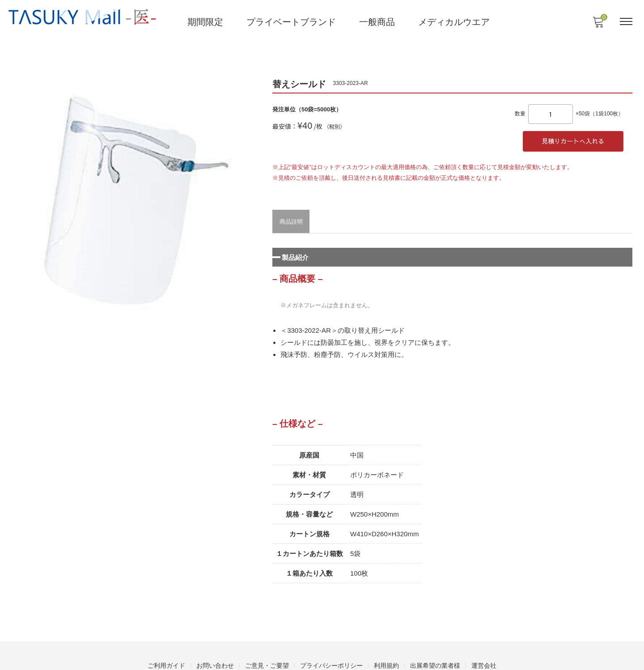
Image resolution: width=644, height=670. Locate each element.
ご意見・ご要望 (267, 646)
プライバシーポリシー (331, 646)
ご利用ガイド (166, 646)
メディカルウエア (454, 21)
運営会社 (484, 646)
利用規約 (386, 646)
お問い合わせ (215, 646)
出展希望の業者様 (435, 646)
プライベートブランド (292, 21)
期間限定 (206, 21)
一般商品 (377, 21)
